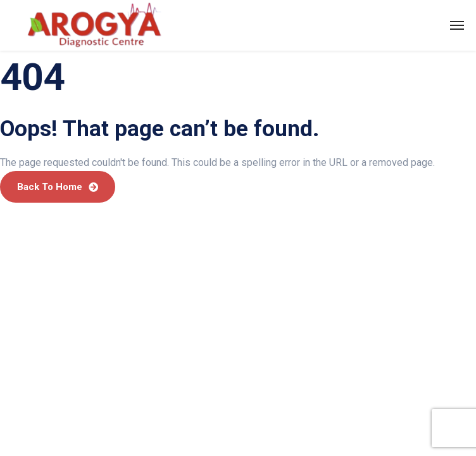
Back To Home (58, 187)
